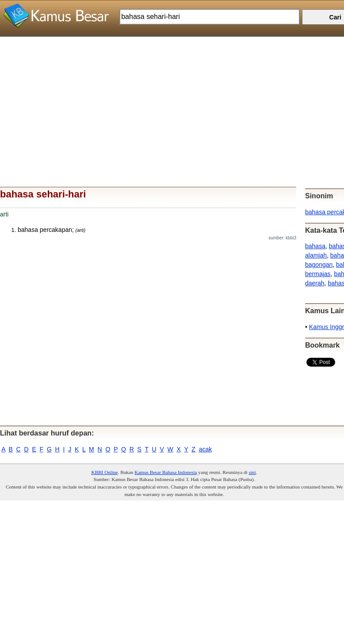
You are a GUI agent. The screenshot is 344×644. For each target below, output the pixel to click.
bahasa (315, 246)
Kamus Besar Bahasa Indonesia (166, 472)
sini (252, 472)
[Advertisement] (169, 98)
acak (206, 449)
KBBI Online (105, 472)
